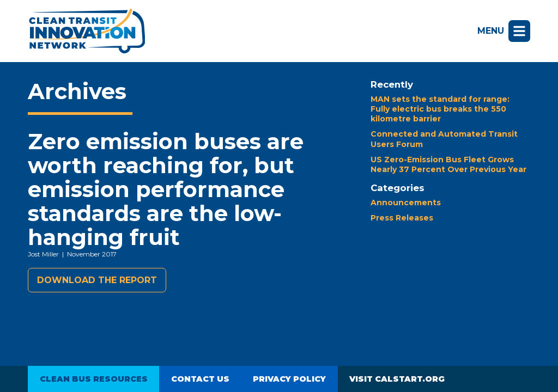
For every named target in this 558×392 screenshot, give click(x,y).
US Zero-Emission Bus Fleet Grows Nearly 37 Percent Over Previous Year (448, 164)
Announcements (406, 203)
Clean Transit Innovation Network (86, 31)
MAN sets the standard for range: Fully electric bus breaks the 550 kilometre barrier (440, 109)
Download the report (97, 280)
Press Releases (402, 218)
